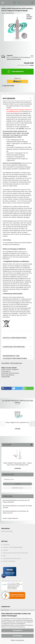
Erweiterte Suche (17, 488)
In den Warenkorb (15, 71)
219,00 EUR (18, 468)
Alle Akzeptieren (18, 630)
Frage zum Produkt (9, 86)
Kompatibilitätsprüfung (14, 347)
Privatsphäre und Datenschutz (12, 559)
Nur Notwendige (18, 636)
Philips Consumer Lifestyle (29, 17)
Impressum (6, 545)
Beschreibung (9, 98)
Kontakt (5, 550)
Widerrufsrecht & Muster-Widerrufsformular (16, 553)
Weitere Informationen (17, 640)
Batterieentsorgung (7, 531)
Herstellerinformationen (15, 338)
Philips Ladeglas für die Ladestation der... (17, 422)
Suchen (18, 484)
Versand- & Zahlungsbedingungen (13, 547)
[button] (7, 388)
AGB (4, 556)
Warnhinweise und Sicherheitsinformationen (15, 356)
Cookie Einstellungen (9, 561)
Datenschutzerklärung (19, 627)
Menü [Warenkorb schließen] (3, 3)
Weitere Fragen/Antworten (10, 518)
